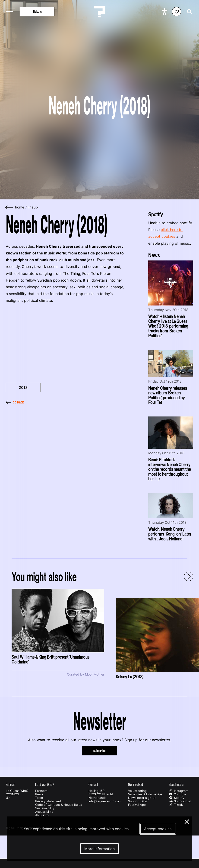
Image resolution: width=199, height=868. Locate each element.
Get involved (136, 785)
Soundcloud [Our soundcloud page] (180, 801)
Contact (93, 785)
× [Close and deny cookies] (187, 821)
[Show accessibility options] (165, 12)
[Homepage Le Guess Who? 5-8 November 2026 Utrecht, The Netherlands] (100, 12)
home (20, 207)
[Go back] (9, 207)
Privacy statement (48, 801)
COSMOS (12, 794)
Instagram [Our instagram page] (178, 791)
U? (8, 798)
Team (39, 798)
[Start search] (188, 12)
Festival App (137, 805)
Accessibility (44, 812)
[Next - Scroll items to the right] (189, 576)
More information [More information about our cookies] (99, 849)
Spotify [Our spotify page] (177, 798)
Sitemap (11, 785)
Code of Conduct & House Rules (59, 805)
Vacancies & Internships (145, 794)
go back (15, 402)
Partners (41, 791)
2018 (23, 387)
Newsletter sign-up (142, 798)
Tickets (37, 11)
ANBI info (42, 815)
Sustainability (45, 808)
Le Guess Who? (17, 791)
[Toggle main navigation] (9, 12)
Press (39, 794)
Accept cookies (158, 829)
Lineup (33, 207)
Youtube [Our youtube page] (178, 794)
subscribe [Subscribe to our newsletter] (99, 751)
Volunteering (137, 791)
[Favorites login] (177, 12)
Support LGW (138, 801)
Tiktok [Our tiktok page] (176, 805)
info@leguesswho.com (105, 801)
